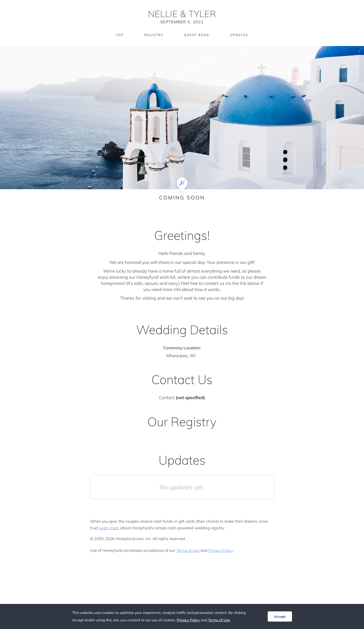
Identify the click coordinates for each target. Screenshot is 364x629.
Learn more (109, 528)
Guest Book (197, 35)
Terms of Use (188, 550)
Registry (154, 35)
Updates (239, 35)
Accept (280, 617)
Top (120, 35)
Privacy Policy (221, 550)
